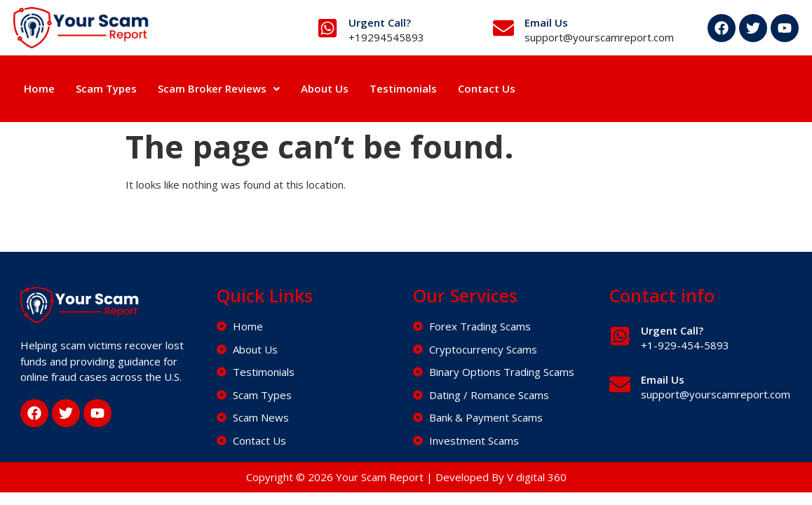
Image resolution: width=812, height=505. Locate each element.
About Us (325, 88)
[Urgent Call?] (327, 28)
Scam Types (106, 88)
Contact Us (487, 88)
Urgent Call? (380, 22)
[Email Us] (503, 28)
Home (39, 88)
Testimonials (403, 88)
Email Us (546, 22)
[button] (219, 89)
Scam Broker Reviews (219, 88)
